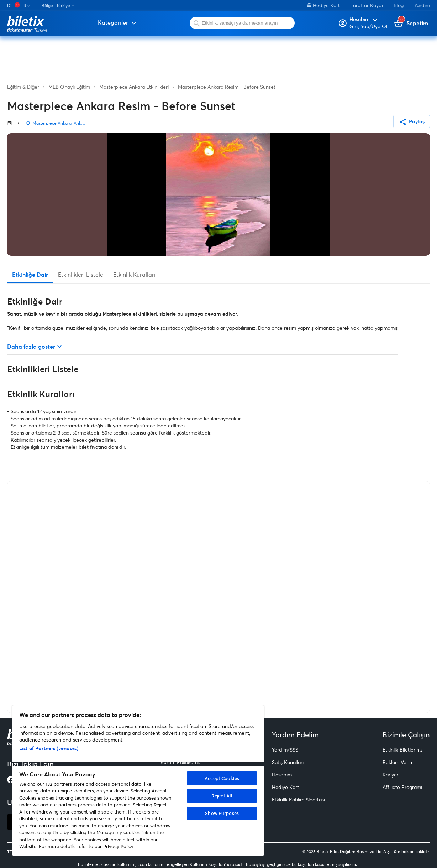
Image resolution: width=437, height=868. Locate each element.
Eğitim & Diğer (23, 87)
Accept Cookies (222, 778)
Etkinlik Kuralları (134, 274)
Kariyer (391, 775)
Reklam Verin (397, 762)
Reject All (222, 796)
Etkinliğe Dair (30, 274)
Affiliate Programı (402, 787)
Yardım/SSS (285, 750)
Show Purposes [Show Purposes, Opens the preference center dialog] (222, 813)
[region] (138, 781)
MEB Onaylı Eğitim (69, 87)
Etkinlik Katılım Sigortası (298, 799)
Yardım (422, 5)
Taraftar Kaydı (367, 5)
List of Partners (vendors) (49, 748)
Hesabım (282, 775)
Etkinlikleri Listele (81, 274)
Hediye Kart (323, 5)
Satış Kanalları (288, 762)
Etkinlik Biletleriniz (403, 750)
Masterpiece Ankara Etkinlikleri (134, 87)
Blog (399, 5)
